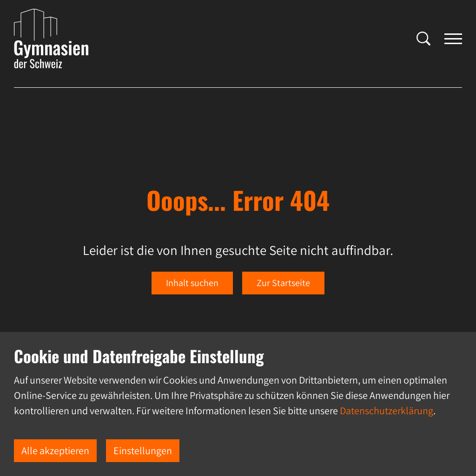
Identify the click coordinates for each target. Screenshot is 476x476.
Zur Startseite (283, 283)
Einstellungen (143, 450)
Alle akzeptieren (55, 450)
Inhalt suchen (192, 283)
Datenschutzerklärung (387, 411)
